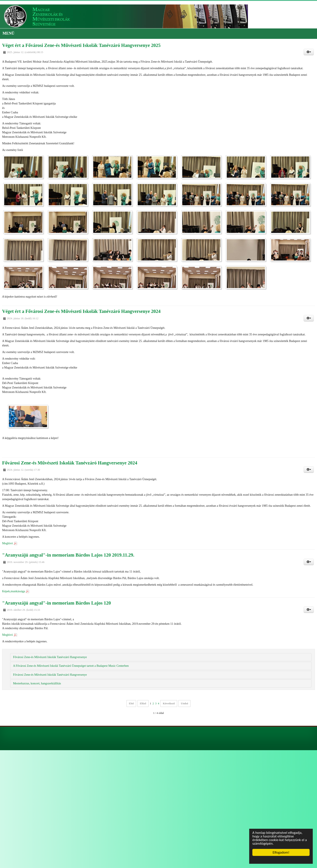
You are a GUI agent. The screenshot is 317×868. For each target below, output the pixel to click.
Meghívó (8, 543)
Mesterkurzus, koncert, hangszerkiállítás (37, 683)
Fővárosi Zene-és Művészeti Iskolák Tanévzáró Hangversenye (50, 657)
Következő (169, 703)
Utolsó (184, 703)
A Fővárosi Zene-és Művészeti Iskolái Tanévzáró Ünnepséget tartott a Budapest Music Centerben (71, 666)
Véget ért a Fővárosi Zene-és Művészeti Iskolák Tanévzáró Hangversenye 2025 (81, 45)
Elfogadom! (281, 852)
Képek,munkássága (14, 591)
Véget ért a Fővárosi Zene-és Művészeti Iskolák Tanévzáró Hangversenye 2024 (81, 311)
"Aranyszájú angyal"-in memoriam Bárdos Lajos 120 (56, 603)
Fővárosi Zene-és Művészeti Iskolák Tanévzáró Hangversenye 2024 (70, 463)
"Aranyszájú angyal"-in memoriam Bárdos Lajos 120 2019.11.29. (68, 555)
